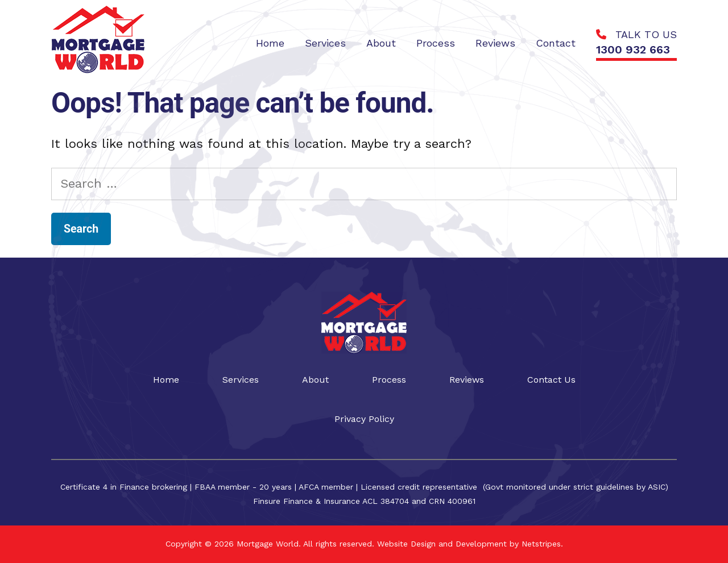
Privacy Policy (364, 419)
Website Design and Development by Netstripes (468, 544)
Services (241, 380)
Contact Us (551, 380)
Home (166, 380)
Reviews (467, 380)
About (315, 380)
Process (389, 380)
